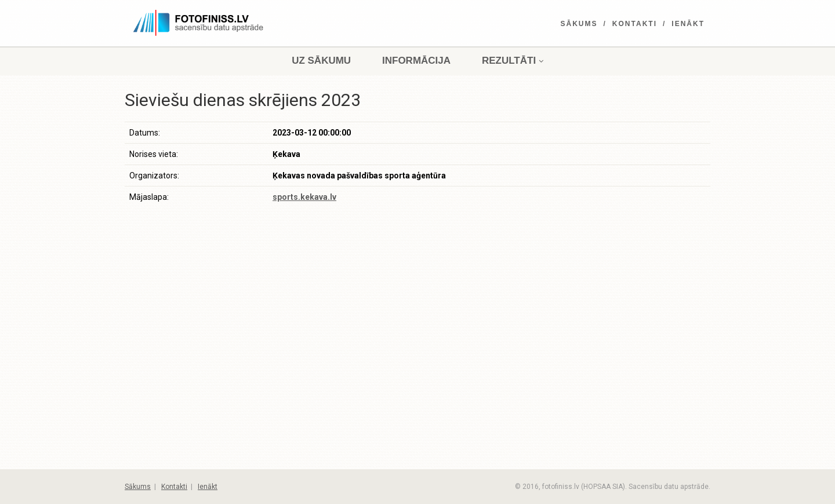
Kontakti (635, 24)
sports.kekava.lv (304, 197)
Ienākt (688, 24)
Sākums (579, 24)
